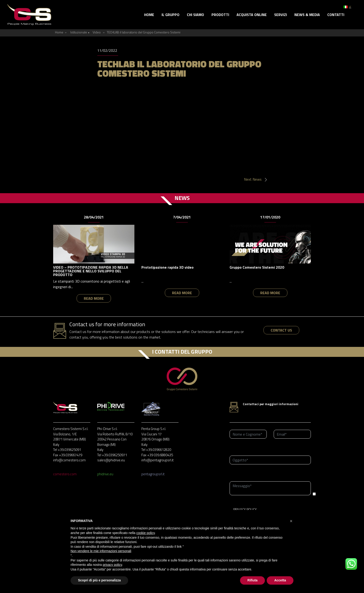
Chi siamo (195, 15)
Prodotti (220, 15)
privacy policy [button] (112, 565)
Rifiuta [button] (253, 580)
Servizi (281, 15)
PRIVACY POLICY (245, 510)
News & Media (307, 15)
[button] (291, 521)
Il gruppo (171, 15)
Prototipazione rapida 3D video (167, 267)
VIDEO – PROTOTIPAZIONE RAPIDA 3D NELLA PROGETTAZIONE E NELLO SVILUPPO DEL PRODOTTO (91, 271)
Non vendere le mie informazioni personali (101, 551)
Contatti (336, 15)
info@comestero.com (69, 460)
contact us (281, 330)
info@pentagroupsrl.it (158, 460)
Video (97, 32)
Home (149, 15)
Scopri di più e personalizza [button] (99, 580)
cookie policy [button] (145, 533)
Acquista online (252, 15)
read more (94, 298)
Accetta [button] (280, 580)
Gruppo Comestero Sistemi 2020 (257, 267)
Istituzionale (79, 32)
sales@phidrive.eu (111, 460)
